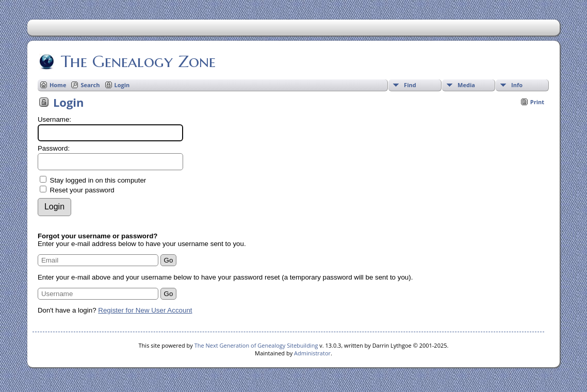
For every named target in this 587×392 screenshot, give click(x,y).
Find (410, 85)
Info (517, 85)
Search (90, 85)
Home (58, 85)
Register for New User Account (145, 310)
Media (466, 85)
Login (122, 85)
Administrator (312, 353)
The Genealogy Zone (137, 61)
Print (537, 102)
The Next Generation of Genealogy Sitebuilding (256, 345)
